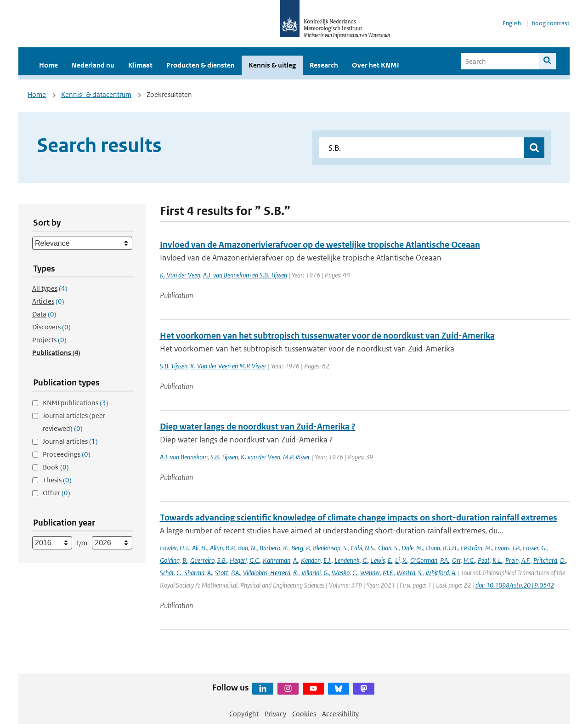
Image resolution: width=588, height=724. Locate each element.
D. (563, 560)
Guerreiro (202, 560)
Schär (167, 573)
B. (185, 560)
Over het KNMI (376, 65)
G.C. (255, 560)
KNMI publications (76, 403)
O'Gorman (424, 560)
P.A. (445, 560)
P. (308, 548)
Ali (195, 548)
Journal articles (70, 441)
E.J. (328, 560)
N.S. (370, 548)
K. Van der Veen (180, 275)
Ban (243, 548)
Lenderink (347, 560)
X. (405, 560)
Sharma (194, 573)
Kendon (311, 560)
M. (420, 548)
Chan (385, 548)
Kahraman (277, 560)
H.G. (469, 560)
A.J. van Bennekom (184, 457)
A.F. (526, 560)
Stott (222, 573)
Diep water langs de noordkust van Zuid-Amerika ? (258, 427)
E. (390, 560)
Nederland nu (93, 65)
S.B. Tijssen (174, 366)
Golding (170, 560)
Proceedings (67, 454)
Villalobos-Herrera (267, 573)
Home (48, 65)
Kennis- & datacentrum (96, 94)
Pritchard (545, 560)
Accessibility (340, 714)
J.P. (516, 548)
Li (397, 560)
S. (345, 548)
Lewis (378, 560)
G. (544, 548)
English (512, 23)
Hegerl (238, 560)
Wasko (341, 573)
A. (296, 560)
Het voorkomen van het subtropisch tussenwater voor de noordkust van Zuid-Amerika (327, 336)
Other (57, 493)
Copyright (244, 714)
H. (204, 548)
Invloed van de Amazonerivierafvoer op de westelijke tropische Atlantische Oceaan (320, 245)
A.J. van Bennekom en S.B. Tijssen (245, 275)
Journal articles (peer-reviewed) (75, 422)
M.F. (388, 573)
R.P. (230, 548)
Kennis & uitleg (272, 65)
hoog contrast (551, 23)
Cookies (304, 714)
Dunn (433, 548)
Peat (484, 560)
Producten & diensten (201, 65)
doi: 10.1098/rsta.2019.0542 (515, 585)
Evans (502, 548)
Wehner (370, 573)
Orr (456, 560)
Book (56, 467)
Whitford (437, 573)
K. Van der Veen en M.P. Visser (229, 366)
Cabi (356, 548)
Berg (297, 548)
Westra (406, 573)
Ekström (472, 548)
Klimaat (140, 65)
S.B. (222, 560)
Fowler (168, 548)
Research (324, 65)
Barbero (270, 548)
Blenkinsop (327, 548)
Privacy (275, 714)
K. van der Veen (260, 457)
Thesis (57, 480)
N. (254, 548)
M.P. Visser (297, 457)
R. (286, 548)
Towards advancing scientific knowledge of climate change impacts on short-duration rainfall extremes (359, 518)
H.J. (184, 548)
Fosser (531, 548)
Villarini (311, 573)
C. (179, 573)
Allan (216, 548)
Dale (407, 548)
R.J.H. (450, 548)
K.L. (498, 560)
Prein (512, 560)
